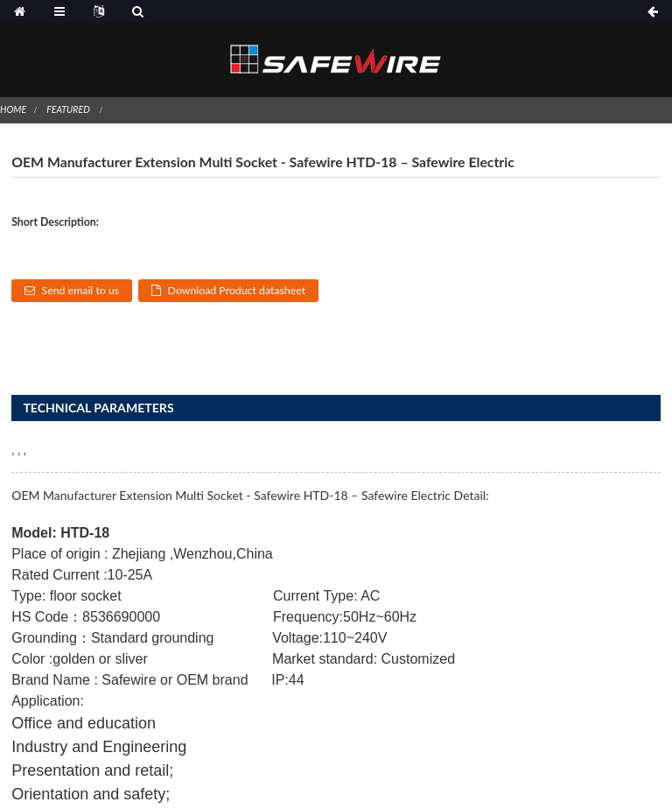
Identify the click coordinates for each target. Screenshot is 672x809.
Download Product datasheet (237, 290)
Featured (68, 109)
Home (13, 109)
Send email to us (81, 290)
